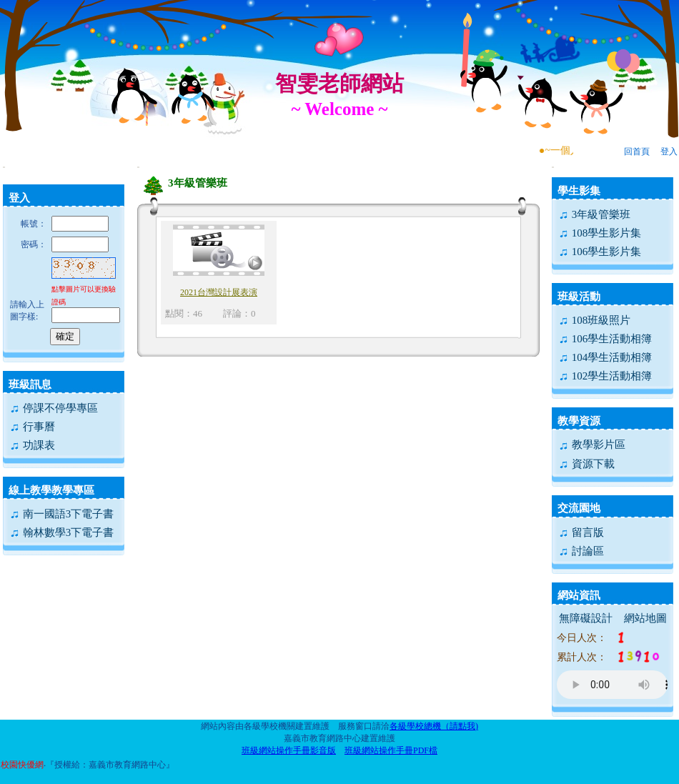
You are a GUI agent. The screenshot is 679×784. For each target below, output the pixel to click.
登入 (669, 152)
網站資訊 (579, 595)
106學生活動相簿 (605, 339)
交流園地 (579, 508)
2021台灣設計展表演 (219, 292)
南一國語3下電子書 (61, 514)
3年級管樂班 (594, 214)
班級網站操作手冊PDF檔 (391, 750)
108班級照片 (594, 320)
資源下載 (586, 464)
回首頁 (637, 152)
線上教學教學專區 (51, 490)
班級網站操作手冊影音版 (289, 750)
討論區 (581, 551)
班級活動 (579, 297)
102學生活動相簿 (605, 376)
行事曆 (32, 427)
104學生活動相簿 (605, 357)
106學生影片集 (600, 252)
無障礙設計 (586, 618)
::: (4, 167)
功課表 (32, 445)
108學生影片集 (600, 233)
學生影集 (579, 191)
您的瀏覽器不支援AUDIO (612, 685)
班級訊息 (30, 384)
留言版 (581, 532)
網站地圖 (645, 618)
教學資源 (579, 421)
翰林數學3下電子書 (61, 532)
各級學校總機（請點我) (434, 726)
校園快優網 (22, 765)
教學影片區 (592, 445)
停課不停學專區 (54, 408)
